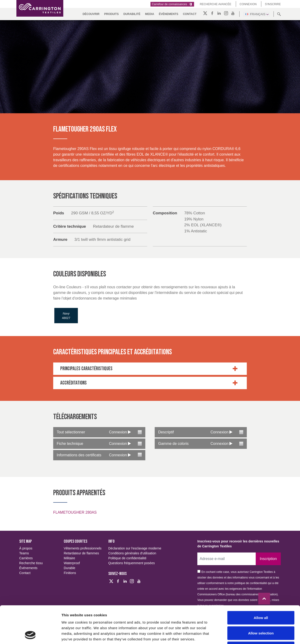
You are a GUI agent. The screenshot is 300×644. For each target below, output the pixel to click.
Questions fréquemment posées (131, 563)
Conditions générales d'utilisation (132, 553)
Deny (261, 613)
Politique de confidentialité (127, 558)
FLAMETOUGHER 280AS (75, 512)
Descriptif (166, 432)
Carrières (26, 558)
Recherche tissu (31, 563)
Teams (24, 553)
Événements (169, 14)
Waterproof (72, 563)
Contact (190, 14)
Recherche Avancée (216, 4)
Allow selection (261, 598)
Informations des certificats (79, 455)
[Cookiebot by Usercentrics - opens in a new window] (30, 635)
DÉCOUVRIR (91, 14)
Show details (246, 635)
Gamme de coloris (173, 444)
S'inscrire (273, 4)
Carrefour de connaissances (172, 4)
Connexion (248, 4)
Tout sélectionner (71, 432)
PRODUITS (111, 14)
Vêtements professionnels (83, 548)
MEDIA (150, 14)
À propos (26, 548)
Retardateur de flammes (81, 553)
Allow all (261, 583)
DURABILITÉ (132, 14)
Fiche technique (70, 444)
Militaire (69, 558)
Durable (69, 568)
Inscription (268, 559)
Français (257, 14)
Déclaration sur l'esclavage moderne (135, 548)
